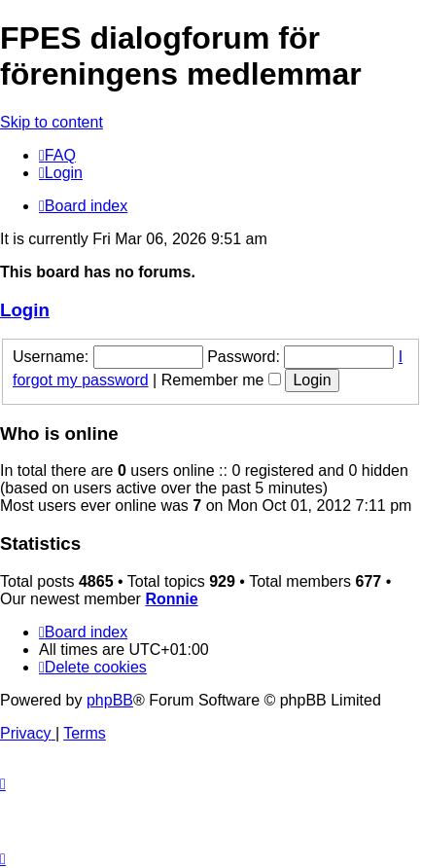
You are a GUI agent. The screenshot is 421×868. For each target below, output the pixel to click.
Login (25, 310)
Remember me (221, 380)
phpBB (110, 700)
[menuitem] (57, 155)
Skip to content (52, 122)
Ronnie (171, 599)
